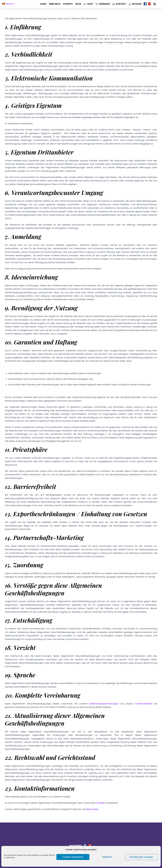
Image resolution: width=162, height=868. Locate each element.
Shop (88, 4)
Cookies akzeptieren (73, 857)
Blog (78, 4)
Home (43, 4)
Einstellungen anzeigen (142, 857)
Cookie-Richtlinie (144, 704)
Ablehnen (107, 857)
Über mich (55, 4)
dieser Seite (92, 809)
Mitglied (135, 4)
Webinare (103, 4)
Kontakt (119, 4)
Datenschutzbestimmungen (104, 704)
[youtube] (149, 4)
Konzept (68, 4)
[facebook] (145, 4)
